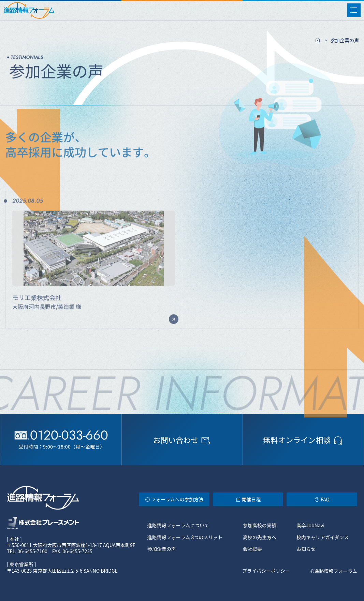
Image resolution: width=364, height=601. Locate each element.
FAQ (322, 499)
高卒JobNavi (310, 525)
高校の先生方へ (260, 537)
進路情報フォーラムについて (178, 525)
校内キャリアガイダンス (323, 537)
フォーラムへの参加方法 (174, 499)
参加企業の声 (162, 549)
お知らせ (306, 549)
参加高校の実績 (260, 525)
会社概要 (252, 549)
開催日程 (248, 499)
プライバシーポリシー (266, 571)
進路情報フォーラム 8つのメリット (185, 537)
